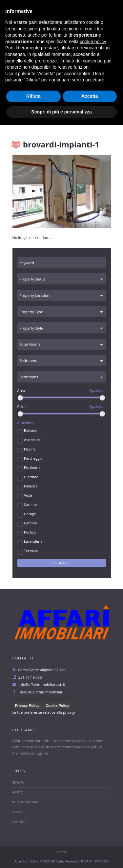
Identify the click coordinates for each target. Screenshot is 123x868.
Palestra (31, 486)
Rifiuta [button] (33, 839)
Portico (30, 532)
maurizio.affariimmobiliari (42, 692)
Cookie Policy (57, 706)
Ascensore (33, 440)
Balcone (31, 430)
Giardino (31, 477)
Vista (28, 495)
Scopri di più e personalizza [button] (61, 855)
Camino (30, 504)
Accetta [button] (90, 839)
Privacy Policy (27, 706)
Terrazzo (31, 551)
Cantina (30, 523)
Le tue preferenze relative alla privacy (44, 712)
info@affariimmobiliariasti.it (40, 47)
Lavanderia (33, 541)
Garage (30, 514)
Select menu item (56, 72)
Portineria (32, 467)
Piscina (30, 449)
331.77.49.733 (71, 56)
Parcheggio (33, 458)
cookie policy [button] (93, 785)
